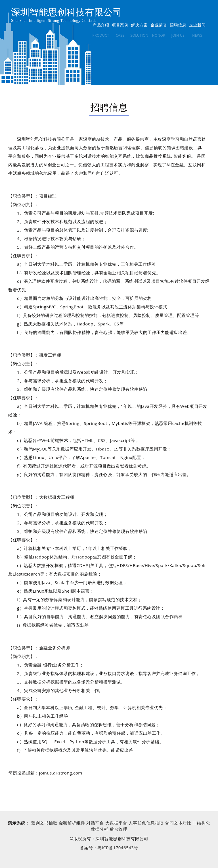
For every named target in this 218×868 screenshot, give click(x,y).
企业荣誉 (159, 25)
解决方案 (139, 25)
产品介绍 (101, 25)
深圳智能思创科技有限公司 (66, 12)
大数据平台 (116, 823)
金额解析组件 (72, 823)
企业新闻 (197, 25)
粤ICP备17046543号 (118, 848)
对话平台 (95, 823)
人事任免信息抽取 (146, 823)
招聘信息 (178, 25)
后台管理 (118, 829)
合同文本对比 (178, 823)
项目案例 (120, 25)
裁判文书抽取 (44, 823)
